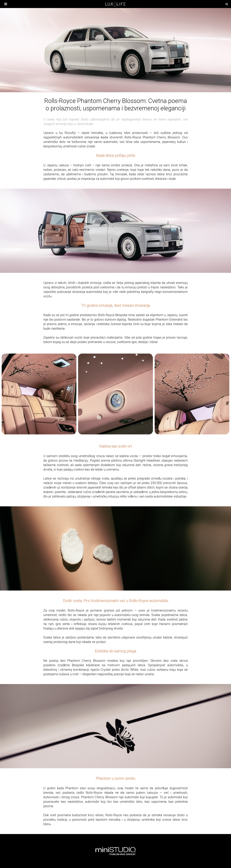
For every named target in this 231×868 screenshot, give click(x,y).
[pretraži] (227, 4)
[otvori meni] (4, 4)
